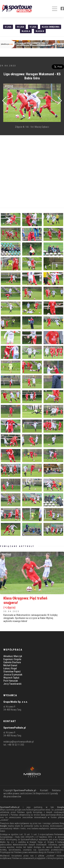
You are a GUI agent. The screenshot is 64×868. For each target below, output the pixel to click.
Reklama (56, 790)
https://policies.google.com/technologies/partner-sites (25, 810)
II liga (8, 27)
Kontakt (44, 790)
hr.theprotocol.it (42, 793)
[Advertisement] (32, 172)
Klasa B (40, 31)
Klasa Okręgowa (51, 27)
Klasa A (26, 31)
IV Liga (20, 27)
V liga (33, 27)
